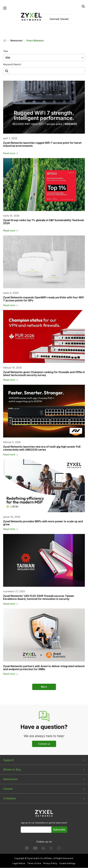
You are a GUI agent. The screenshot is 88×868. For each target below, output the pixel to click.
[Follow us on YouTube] (35, 849)
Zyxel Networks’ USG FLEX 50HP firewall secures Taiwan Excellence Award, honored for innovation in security (39, 598)
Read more (9, 153)
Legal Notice (19, 863)
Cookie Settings (67, 863)
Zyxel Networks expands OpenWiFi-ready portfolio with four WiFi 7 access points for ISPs (44, 299)
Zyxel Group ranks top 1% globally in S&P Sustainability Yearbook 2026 (44, 222)
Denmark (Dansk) (59, 19)
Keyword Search (12, 65)
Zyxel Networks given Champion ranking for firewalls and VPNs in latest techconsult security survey (44, 374)
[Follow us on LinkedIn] (43, 849)
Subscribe (59, 830)
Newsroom (10, 779)
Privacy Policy (50, 863)
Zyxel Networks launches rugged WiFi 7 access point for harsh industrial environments (42, 144)
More (44, 687)
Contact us (44, 744)
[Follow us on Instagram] (59, 849)
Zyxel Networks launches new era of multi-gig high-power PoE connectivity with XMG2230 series (42, 448)
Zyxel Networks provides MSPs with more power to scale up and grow (43, 523)
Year (6, 51)
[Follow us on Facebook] (27, 849)
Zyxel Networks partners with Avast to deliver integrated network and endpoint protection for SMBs (44, 668)
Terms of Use (34, 863)
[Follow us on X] (51, 849)
